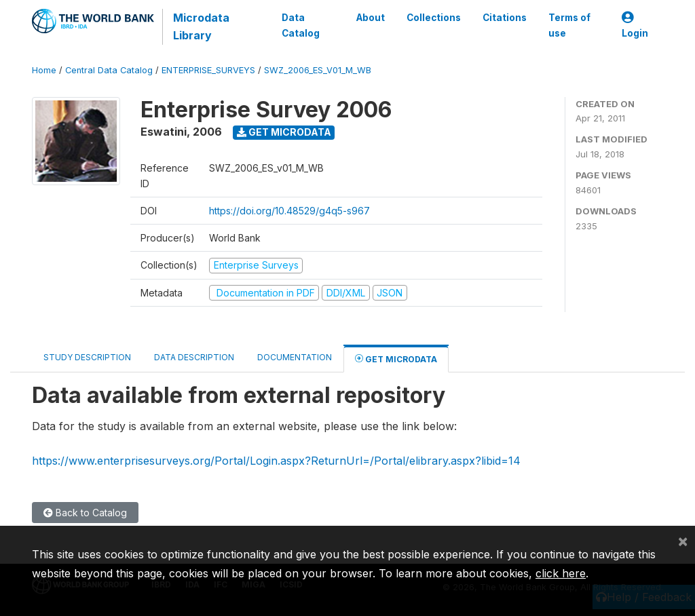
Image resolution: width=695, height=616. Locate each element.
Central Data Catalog (109, 70)
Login (635, 25)
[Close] (683, 541)
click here (561, 573)
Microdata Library (201, 26)
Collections (434, 18)
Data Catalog (301, 25)
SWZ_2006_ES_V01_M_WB (318, 70)
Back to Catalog (85, 513)
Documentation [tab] (295, 357)
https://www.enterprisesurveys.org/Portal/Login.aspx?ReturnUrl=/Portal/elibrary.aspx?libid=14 (276, 461)
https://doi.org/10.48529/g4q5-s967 (289, 211)
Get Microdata (284, 132)
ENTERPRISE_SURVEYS (208, 70)
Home (44, 70)
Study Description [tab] (87, 357)
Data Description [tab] (194, 357)
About (371, 18)
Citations (505, 18)
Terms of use (569, 25)
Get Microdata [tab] (396, 359)
